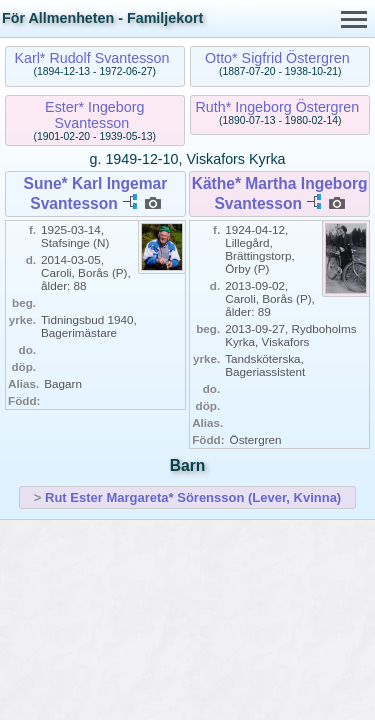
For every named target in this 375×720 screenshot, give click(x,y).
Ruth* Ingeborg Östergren (278, 107)
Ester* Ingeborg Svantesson (94, 115)
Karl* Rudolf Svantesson (91, 58)
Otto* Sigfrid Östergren (277, 58)
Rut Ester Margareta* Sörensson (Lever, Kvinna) (193, 497)
